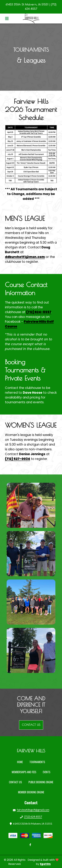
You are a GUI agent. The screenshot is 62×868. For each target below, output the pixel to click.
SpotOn (45, 864)
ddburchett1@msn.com (25, 257)
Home (21, 762)
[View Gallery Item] (31, 505)
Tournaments (38, 762)
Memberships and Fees (25, 772)
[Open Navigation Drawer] (7, 18)
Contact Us (16, 782)
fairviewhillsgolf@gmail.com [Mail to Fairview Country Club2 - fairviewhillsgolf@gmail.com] (33, 810)
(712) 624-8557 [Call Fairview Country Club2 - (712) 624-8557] (33, 816)
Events (48, 772)
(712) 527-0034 (18, 459)
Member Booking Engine (32, 792)
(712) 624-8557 (39, 312)
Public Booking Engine (42, 782)
